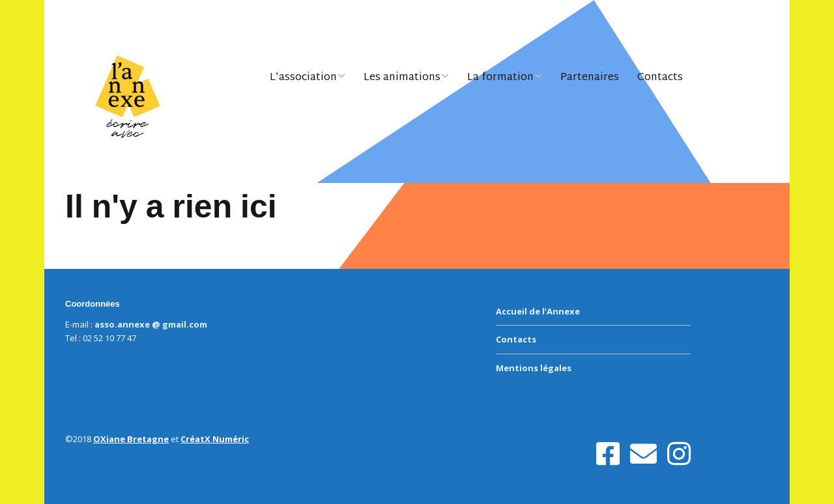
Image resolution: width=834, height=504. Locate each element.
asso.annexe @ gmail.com (151, 324)
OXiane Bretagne (131, 439)
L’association (303, 78)
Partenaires (590, 78)
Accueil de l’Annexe (538, 311)
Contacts (660, 78)
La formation (500, 78)
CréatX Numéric (215, 439)
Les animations (402, 78)
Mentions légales (534, 368)
